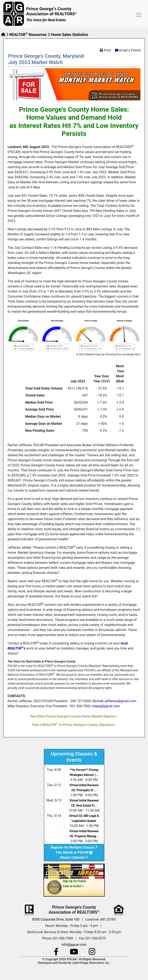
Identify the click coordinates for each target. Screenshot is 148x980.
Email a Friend (130, 50)
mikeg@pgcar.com (106, 706)
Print (105, 50)
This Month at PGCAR (74, 852)
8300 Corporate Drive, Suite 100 (56, 919)
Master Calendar (74, 857)
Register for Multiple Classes (74, 847)
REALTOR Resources (28, 35)
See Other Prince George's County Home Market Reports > (74, 716)
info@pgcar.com (74, 945)
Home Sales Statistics (70, 35)
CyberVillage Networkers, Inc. (91, 963)
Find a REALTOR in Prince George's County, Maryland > (74, 725)
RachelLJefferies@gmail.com (114, 701)
